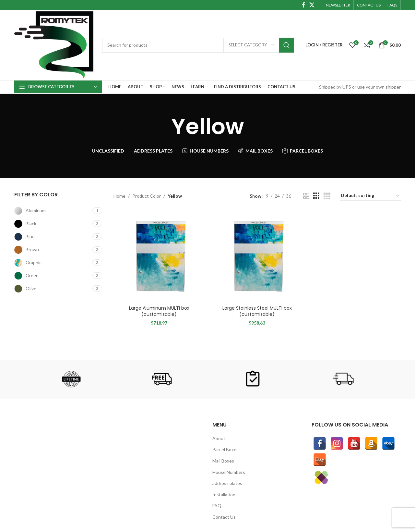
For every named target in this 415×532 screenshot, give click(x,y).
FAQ (217, 506)
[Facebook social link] (303, 5)
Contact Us (224, 517)
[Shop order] (370, 196)
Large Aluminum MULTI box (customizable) (159, 311)
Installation (224, 495)
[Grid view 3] (316, 196)
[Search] (198, 45)
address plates (227, 483)
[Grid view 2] (306, 196)
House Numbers (229, 472)
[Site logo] (55, 44)
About (219, 438)
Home (119, 196)
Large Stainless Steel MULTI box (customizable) (257, 311)
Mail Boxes (223, 461)
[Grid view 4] (327, 196)
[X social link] (312, 5)
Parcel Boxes (225, 449)
